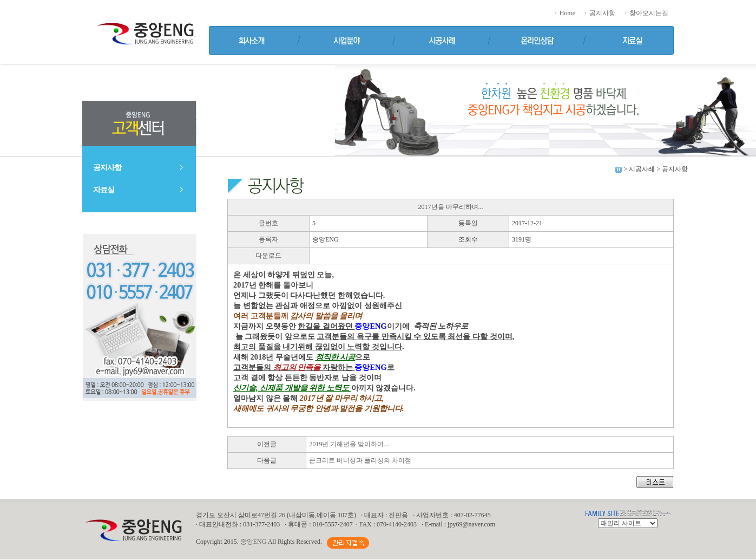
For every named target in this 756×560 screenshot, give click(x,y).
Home (564, 13)
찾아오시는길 (646, 13)
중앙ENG (254, 542)
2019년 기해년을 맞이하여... (349, 444)
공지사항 (599, 13)
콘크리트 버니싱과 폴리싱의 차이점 (360, 460)
